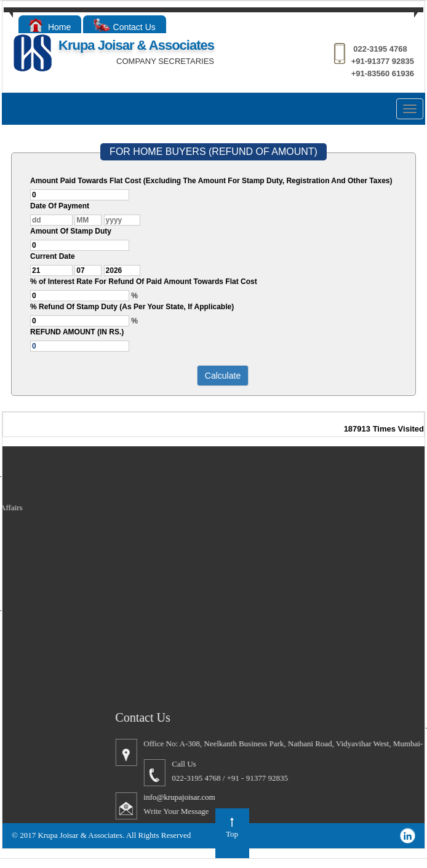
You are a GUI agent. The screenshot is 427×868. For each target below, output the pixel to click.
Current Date (53, 256)
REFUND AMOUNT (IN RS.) (77, 332)
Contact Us (125, 27)
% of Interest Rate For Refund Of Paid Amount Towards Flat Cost (144, 282)
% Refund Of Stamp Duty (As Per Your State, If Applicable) (132, 307)
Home (50, 27)
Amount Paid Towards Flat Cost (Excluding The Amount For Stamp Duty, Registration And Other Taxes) (211, 181)
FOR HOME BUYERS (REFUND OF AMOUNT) (213, 152)
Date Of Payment (60, 206)
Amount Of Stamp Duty (71, 231)
